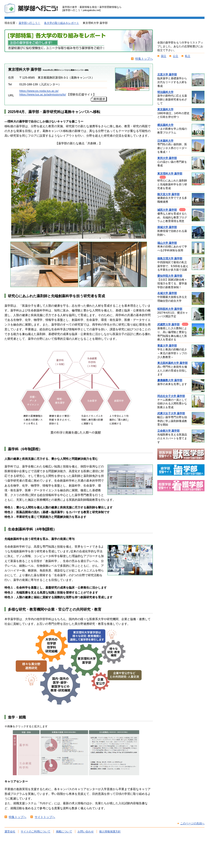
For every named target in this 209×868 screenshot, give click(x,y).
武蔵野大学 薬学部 (168, 324)
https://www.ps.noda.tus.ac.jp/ (39, 91)
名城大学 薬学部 (167, 293)
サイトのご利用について (36, 832)
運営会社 (10, 832)
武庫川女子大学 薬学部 (171, 413)
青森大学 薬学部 (167, 346)
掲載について (64, 832)
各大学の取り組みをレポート (62, 23)
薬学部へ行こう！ (29, 23)
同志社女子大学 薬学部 (171, 396)
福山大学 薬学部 (167, 243)
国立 (164, 56)
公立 (176, 56)
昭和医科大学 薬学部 (170, 309)
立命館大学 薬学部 (168, 431)
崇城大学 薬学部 (167, 227)
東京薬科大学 (165, 109)
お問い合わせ (86, 832)
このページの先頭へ (192, 823)
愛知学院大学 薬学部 (170, 276)
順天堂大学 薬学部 (168, 194)
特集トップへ (144, 59)
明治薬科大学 (165, 92)
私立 (188, 56)
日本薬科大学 (165, 141)
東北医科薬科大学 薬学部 (172, 363)
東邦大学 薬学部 (167, 158)
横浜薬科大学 (165, 125)
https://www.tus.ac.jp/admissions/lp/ (43, 94)
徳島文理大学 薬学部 (170, 258)
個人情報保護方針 (110, 832)
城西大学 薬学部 (167, 210)
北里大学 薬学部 (167, 75)
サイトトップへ (45, 817)
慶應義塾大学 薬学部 (170, 380)
